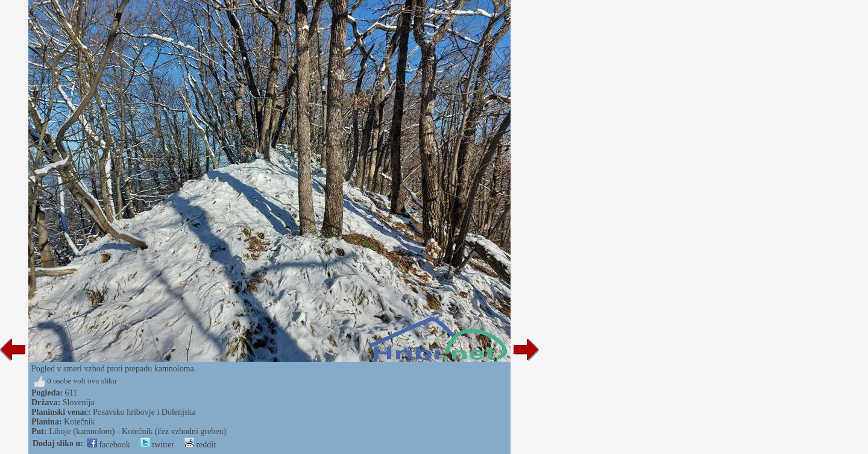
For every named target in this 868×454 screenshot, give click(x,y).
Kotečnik (79, 422)
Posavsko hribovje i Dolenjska (144, 412)
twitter (157, 445)
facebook (109, 445)
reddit (200, 445)
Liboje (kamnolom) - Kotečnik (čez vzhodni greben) (137, 431)
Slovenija (79, 402)
